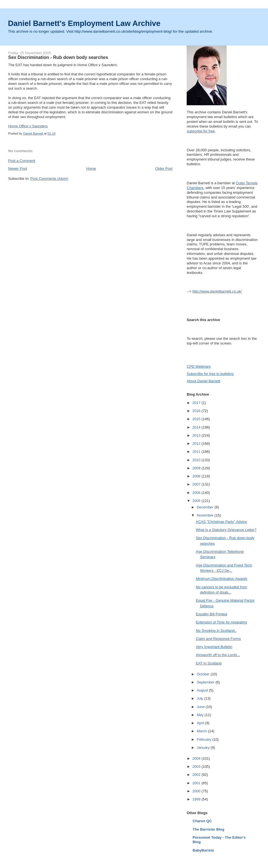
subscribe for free (201, 131)
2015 (197, 419)
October (204, 674)
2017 (197, 403)
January (204, 748)
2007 (197, 484)
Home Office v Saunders (28, 126)
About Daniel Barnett (203, 381)
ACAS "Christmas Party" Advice (221, 522)
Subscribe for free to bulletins (210, 374)
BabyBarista (203, 850)
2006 (197, 493)
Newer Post (17, 168)
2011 (197, 452)
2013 (197, 435)
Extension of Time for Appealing (221, 622)
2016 (197, 411)
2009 (197, 468)
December (206, 507)
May (201, 715)
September (206, 682)
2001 (197, 783)
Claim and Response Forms (218, 639)
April (201, 723)
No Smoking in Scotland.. (216, 631)
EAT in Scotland (209, 663)
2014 (197, 427)
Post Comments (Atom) (49, 179)
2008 (197, 476)
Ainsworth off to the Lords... (218, 655)
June (201, 707)
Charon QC (202, 821)
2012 (197, 443)
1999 (197, 799)
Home (91, 168)
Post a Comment (22, 161)
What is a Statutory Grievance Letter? (226, 530)
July (201, 698)
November (206, 515)
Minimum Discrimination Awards (222, 579)
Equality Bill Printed (212, 614)
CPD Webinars (199, 366)
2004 (197, 758)
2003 (197, 767)
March (202, 731)
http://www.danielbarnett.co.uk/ (217, 291)
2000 (197, 791)
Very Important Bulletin (214, 647)
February (205, 739)
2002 (197, 775)
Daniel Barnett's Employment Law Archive (84, 23)
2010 (197, 460)
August (203, 690)
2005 (197, 501)
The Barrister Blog (208, 829)
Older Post (164, 168)
